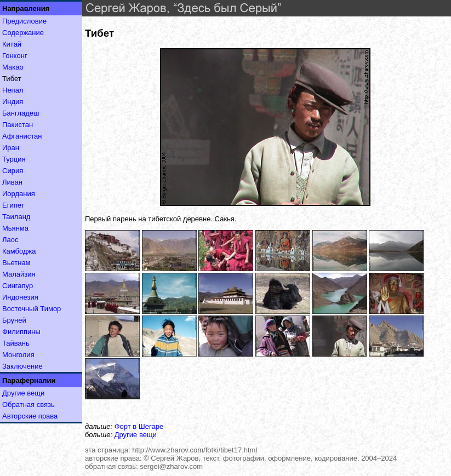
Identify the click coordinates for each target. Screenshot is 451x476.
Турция (14, 159)
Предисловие (24, 21)
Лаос (10, 240)
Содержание (23, 33)
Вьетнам (16, 263)
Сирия (13, 171)
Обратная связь (28, 405)
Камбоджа (19, 251)
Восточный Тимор (32, 309)
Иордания (19, 194)
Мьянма (15, 228)
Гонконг (15, 56)
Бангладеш (21, 113)
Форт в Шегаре (139, 426)
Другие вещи (23, 393)
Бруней (14, 320)
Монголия (18, 355)
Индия (13, 102)
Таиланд (16, 217)
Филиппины (21, 332)
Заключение (22, 366)
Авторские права (30, 416)
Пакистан (18, 125)
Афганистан (22, 136)
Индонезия (20, 297)
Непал (13, 90)
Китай (12, 44)
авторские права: (113, 458)
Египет (13, 205)
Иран (11, 148)
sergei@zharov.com (171, 466)
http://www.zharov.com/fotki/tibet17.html (195, 450)
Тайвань (16, 343)
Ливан (12, 182)
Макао (13, 67)
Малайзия (19, 274)
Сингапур (18, 286)
